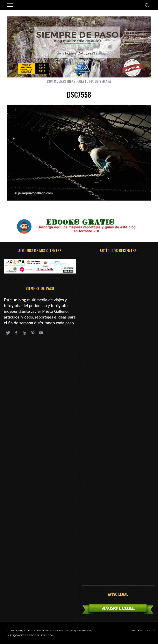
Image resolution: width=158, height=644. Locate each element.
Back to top (144, 630)
